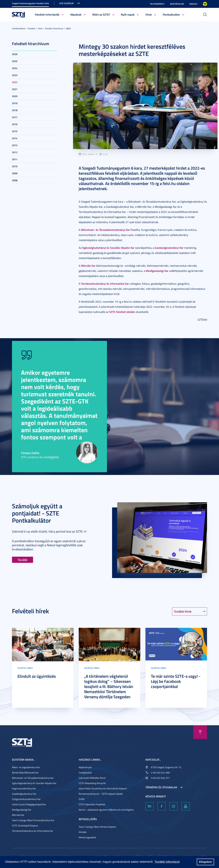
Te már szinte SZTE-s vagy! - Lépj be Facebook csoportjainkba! (176, 681)
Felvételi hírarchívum (54, 28)
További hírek (183, 611)
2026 (15, 54)
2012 (15, 152)
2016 (15, 124)
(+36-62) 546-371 (160, 778)
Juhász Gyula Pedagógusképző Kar (29, 804)
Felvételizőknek (19, 28)
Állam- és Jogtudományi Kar (26, 767)
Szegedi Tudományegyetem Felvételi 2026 (30, 3)
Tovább (22, 560)
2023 (15, 75)
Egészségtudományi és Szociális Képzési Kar (108, 248)
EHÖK (82, 799)
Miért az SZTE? (101, 14)
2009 (15, 173)
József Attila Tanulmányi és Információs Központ (103, 788)
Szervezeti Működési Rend (92, 778)
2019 (15, 103)
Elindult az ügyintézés (37, 676)
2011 (15, 159)
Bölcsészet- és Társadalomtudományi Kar (105, 230)
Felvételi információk (47, 14)
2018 (15, 110)
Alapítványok (85, 767)
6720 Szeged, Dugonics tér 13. (166, 767)
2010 (15, 166)
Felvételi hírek (25, 668)
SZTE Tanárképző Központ (25, 826)
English (193, 4)
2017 (15, 117)
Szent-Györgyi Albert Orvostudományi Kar (33, 820)
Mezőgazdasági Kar (157, 271)
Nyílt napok (128, 14)
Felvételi (32, 28)
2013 (15, 145)
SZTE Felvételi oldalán (122, 312)
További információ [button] (167, 862)
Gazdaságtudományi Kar (169, 248)
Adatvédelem (177, 4)
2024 (15, 68)
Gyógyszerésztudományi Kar (26, 799)
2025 (15, 61)
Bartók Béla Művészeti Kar (25, 773)
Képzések (76, 14)
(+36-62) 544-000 (160, 773)
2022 (68, 28)
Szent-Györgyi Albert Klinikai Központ (97, 827)
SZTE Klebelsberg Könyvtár (92, 783)
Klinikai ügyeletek (87, 837)
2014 (15, 138)
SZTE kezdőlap (66, 3)
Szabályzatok (85, 773)
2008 (15, 180)
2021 (15, 89)
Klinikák (83, 832)
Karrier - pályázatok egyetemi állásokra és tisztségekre (106, 810)
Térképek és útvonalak (161, 787)
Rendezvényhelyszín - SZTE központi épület (101, 794)
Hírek (149, 14)
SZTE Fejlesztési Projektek (92, 804)
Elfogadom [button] (205, 862)
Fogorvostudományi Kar (24, 788)
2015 (15, 131)
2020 (15, 96)
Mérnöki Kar (88, 266)
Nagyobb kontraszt (205, 4)
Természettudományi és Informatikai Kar (105, 284)
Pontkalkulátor (171, 14)
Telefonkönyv (157, 4)
